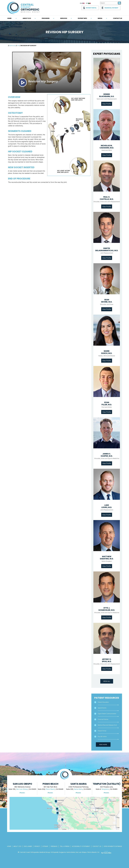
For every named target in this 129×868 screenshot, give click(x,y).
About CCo (17, 846)
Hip (18, 45)
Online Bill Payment (111, 8)
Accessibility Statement (81, 846)
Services (64, 18)
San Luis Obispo (22, 789)
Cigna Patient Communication (107, 714)
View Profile (107, 104)
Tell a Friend (65, 846)
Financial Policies (103, 719)
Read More (103, 744)
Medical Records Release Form (107, 725)
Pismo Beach (50, 789)
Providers (46, 18)
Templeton (105, 789)
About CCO (27, 18)
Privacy (37, 846)
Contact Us (118, 18)
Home (9, 18)
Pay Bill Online (102, 736)
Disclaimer (28, 846)
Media (100, 18)
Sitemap (45, 846)
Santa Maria (78, 789)
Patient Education (103, 702)
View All (107, 681)
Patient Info (82, 18)
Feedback (54, 846)
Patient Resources (107, 698)
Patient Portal (91, 8)
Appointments (102, 708)
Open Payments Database (113, 846)
